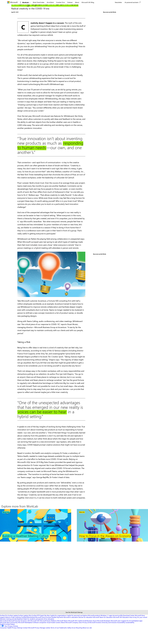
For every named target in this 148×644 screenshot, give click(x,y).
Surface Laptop (13, 631)
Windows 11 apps (106, 631)
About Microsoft (66, 638)
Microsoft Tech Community (9, 638)
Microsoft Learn (116, 636)
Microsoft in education (71, 633)
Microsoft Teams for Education (103, 633)
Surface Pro (4, 631)
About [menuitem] (77, 2)
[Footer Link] (36, 605)
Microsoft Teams (62, 636)
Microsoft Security (14, 636)
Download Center (129, 631)
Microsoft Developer (104, 636)
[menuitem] (14, 2)
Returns (8, 633)
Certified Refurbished (28, 633)
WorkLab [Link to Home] (25, 2)
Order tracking (16, 633)
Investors (99, 638)
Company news (77, 638)
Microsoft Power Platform (48, 636)
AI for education (49, 634)
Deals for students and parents (33, 634)
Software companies (40, 638)
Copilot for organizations (58, 631)
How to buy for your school (138, 633)
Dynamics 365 (25, 636)
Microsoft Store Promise (43, 633)
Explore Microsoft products (91, 631)
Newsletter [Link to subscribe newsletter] (118, 2)
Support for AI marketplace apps (132, 636)
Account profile (118, 631)
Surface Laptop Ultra (25, 631)
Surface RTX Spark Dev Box (41, 631)
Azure (95, 636)
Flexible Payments (57, 633)
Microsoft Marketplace (25, 638)
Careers (58, 638)
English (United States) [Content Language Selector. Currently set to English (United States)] (7, 639)
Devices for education (85, 633)
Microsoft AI (4, 636)
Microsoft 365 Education (121, 633)
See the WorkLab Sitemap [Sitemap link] (74, 628)
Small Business (88, 636)
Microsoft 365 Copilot (75, 636)
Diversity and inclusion (109, 638)
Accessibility (121, 638)
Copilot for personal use (74, 631)
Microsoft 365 (35, 636)
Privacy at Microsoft (89, 638)
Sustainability (130, 638)
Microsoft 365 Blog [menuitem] (88, 2)
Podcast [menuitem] (70, 2)
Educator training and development (12, 634)
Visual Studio (51, 638)
